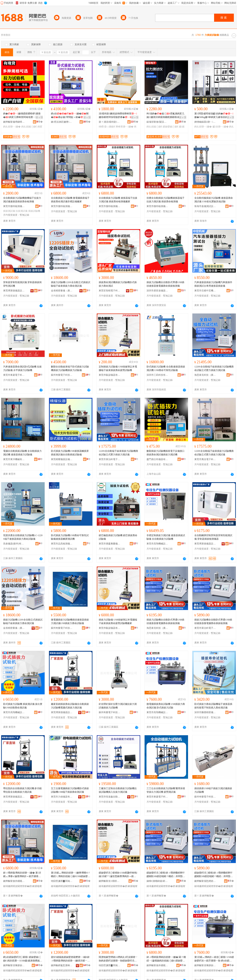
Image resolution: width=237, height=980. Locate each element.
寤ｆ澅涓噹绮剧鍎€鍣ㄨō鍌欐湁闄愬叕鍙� (110, 122)
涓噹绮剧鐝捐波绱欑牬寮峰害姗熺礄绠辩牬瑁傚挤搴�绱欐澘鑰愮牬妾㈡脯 (118, 116)
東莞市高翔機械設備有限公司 (157, 544)
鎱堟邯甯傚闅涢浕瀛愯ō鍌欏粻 (157, 122)
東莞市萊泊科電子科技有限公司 (110, 459)
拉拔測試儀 (22, 211)
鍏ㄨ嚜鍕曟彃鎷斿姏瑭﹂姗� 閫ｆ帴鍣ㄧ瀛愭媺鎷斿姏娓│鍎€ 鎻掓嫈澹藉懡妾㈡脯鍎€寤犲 (166, 959)
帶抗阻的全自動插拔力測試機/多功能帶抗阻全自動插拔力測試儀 (22, 790)
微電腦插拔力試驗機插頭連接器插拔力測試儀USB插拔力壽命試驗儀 (70, 621)
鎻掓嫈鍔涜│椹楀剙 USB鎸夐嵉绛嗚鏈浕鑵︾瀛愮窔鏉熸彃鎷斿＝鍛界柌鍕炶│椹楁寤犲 (118, 875)
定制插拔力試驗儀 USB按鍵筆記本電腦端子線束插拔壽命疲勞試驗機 (118, 368)
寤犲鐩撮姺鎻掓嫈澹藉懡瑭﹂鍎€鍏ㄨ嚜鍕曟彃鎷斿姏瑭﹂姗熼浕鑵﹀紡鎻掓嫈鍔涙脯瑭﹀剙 (70, 959)
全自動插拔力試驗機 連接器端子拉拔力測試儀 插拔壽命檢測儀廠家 (118, 200)
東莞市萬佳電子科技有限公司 (205, 459)
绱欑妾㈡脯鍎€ (107, 127)
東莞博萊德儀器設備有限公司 (14, 291)
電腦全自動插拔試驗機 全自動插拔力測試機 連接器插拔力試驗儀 (22, 453)
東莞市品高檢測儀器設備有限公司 (62, 544)
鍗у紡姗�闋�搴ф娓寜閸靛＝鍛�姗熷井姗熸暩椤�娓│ (70, 116)
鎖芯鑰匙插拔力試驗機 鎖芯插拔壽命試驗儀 (118, 537)
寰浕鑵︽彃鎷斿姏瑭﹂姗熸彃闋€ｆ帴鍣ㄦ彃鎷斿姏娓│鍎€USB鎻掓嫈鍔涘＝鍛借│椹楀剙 (71, 875)
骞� (40, 122)
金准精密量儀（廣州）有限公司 (62, 291)
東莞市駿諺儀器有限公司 (110, 375)
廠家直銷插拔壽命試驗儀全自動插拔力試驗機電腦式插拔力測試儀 (70, 706)
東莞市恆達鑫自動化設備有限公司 (110, 797)
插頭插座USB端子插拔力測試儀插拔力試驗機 (213, 790)
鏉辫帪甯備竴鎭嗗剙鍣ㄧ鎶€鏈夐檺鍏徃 (14, 122)
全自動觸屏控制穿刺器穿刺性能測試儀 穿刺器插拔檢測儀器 (213, 537)
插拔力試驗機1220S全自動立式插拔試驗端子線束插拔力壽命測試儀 (71, 284)
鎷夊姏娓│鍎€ (29, 127)
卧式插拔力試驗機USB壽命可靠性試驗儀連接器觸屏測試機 (70, 537)
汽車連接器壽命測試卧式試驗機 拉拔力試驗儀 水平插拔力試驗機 (22, 368)
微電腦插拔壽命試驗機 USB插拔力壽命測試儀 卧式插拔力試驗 (166, 706)
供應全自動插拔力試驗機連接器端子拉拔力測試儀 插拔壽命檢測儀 (166, 200)
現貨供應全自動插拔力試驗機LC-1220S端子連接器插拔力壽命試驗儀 (23, 537)
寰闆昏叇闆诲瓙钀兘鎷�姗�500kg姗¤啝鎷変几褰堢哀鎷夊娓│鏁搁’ (214, 116)
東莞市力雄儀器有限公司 (62, 797)
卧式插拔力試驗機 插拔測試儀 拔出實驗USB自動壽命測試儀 (23, 706)
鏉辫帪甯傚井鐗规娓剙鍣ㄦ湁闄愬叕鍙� (14, 881)
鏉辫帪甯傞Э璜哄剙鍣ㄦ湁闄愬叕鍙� (110, 881)
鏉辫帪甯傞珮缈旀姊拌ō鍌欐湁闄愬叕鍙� (14, 965)
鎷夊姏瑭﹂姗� (12, 127)
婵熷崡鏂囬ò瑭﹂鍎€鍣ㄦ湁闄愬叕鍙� (205, 122)
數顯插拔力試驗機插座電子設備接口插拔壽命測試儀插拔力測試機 (166, 453)
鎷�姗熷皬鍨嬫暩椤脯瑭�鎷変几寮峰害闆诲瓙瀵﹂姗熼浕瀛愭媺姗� (22, 116)
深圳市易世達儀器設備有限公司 (157, 291)
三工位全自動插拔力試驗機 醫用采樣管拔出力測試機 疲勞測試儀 (166, 790)
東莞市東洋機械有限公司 (14, 459)
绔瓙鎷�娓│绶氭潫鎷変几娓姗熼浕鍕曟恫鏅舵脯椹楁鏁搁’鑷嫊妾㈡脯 (166, 116)
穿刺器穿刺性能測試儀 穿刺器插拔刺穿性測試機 (22, 284)
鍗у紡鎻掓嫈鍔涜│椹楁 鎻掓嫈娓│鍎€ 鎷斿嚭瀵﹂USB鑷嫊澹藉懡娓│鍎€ (23, 959)
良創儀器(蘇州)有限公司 (14, 544)
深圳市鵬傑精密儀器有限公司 (205, 712)
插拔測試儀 (9, 211)
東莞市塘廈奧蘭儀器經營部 (110, 544)
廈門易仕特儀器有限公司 (157, 459)
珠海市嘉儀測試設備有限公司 (205, 206)
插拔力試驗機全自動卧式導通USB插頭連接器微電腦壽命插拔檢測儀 (165, 284)
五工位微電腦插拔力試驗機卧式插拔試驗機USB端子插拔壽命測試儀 (70, 790)
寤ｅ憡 (39, 117)
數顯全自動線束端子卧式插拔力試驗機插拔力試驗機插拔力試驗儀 (70, 368)
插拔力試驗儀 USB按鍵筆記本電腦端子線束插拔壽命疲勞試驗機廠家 (118, 621)
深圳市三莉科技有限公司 (157, 375)
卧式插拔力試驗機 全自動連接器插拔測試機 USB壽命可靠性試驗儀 (166, 368)
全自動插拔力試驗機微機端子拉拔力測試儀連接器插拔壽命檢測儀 (22, 200)
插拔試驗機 (34, 211)
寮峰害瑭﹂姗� (124, 127)
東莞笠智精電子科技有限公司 (110, 291)
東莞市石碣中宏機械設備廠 (205, 291)
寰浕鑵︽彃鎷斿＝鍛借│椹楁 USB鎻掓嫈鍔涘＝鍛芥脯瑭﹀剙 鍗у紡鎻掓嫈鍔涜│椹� (214, 959)
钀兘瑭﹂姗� (221, 127)
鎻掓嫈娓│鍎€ (171, 127)
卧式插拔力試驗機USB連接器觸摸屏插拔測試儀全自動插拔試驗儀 (70, 453)
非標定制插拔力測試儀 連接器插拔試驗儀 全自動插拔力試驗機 (166, 537)
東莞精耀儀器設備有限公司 (62, 459)
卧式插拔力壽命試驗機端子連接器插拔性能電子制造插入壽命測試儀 (213, 706)
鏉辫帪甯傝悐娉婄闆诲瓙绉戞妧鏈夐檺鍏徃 (205, 881)
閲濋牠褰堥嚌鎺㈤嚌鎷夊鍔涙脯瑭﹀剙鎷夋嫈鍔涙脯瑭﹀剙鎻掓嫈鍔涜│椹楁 (118, 959)
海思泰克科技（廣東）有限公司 (205, 375)
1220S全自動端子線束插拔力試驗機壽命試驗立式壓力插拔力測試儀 (214, 368)
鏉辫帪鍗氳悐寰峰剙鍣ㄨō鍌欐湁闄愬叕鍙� (62, 965)
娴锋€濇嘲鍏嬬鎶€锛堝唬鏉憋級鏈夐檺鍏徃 (157, 881)
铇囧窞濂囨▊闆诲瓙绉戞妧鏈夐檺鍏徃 (62, 881)
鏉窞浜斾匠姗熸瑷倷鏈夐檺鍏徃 (62, 122)
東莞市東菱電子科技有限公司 (14, 375)
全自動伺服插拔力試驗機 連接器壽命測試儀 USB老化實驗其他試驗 (214, 200)
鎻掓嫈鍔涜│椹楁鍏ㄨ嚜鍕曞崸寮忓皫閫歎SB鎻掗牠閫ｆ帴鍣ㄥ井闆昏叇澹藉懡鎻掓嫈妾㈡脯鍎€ (166, 875)
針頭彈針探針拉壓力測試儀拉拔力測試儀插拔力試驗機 (118, 706)
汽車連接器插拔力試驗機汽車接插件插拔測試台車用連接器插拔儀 (213, 284)
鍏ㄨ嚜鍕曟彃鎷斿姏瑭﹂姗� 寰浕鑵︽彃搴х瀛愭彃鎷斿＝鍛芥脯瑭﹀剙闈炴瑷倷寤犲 (22, 875)
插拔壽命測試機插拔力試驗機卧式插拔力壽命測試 (118, 284)
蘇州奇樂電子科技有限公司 (62, 375)
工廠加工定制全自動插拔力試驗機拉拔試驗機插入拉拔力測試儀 (118, 790)
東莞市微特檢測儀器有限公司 (14, 206)
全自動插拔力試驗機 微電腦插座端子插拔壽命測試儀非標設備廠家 (70, 200)
